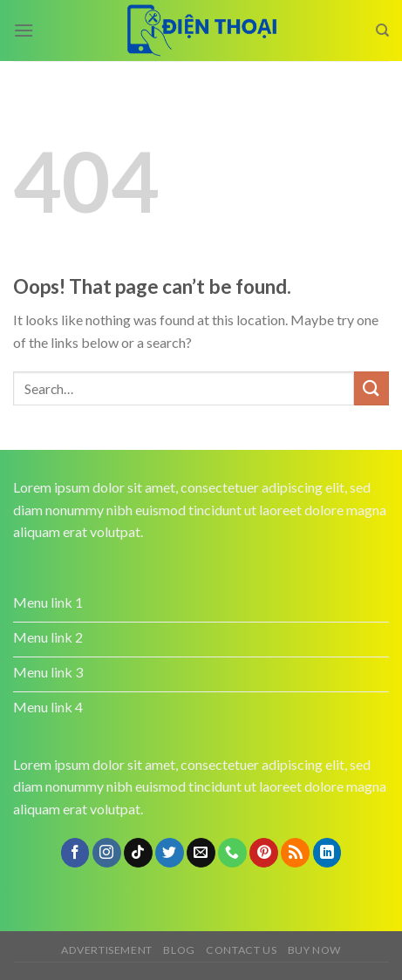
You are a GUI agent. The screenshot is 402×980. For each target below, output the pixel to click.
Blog (179, 950)
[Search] (382, 31)
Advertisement (107, 950)
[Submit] (371, 388)
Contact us (241, 950)
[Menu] (24, 30)
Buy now (314, 950)
